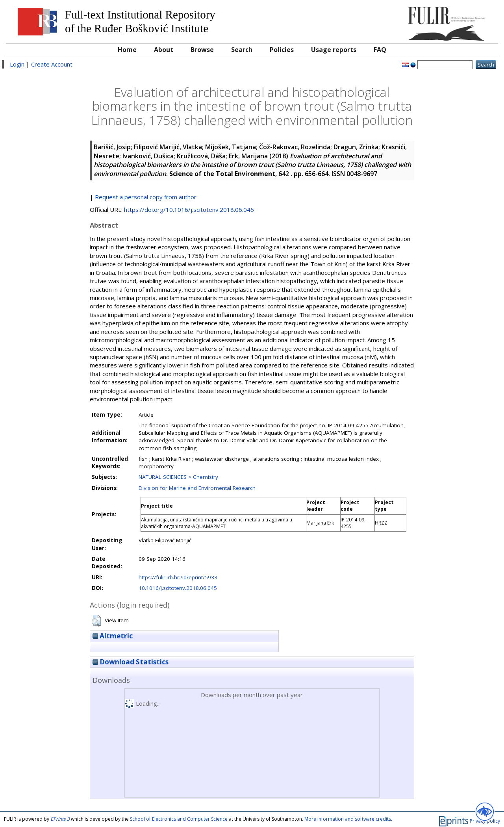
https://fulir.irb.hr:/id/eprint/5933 (178, 577)
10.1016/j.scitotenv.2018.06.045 (178, 588)
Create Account (52, 64)
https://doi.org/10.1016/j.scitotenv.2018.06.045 (189, 210)
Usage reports (334, 50)
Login (17, 64)
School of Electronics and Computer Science (179, 819)
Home (127, 50)
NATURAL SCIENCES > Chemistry (178, 477)
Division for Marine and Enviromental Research (197, 488)
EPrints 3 (60, 819)
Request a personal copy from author (146, 197)
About (164, 50)
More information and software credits (348, 819)
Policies (282, 50)
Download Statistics (131, 662)
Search (242, 50)
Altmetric (113, 636)
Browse (202, 50)
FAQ (380, 50)
